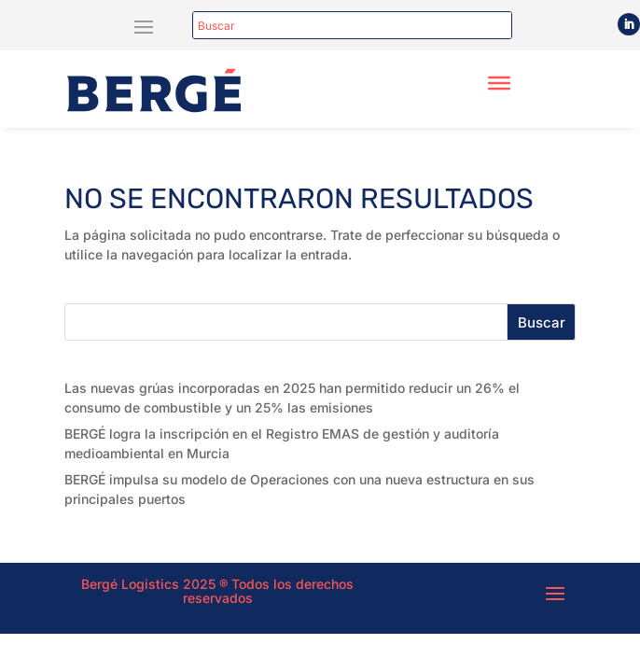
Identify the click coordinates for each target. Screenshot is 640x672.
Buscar (542, 322)
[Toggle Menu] (499, 83)
